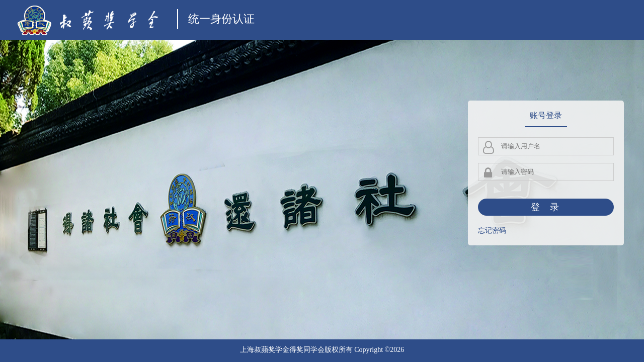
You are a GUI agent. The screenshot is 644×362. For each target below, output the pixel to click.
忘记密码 (492, 231)
